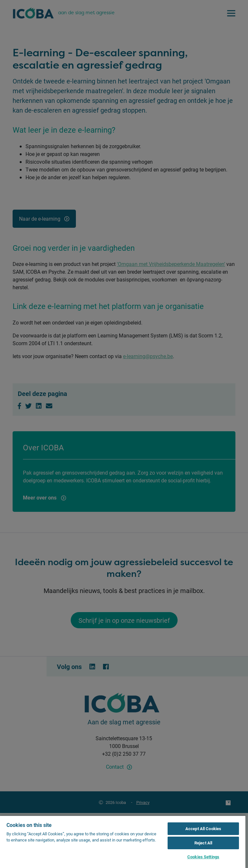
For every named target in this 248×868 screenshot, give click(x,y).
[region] (123, 842)
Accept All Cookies (203, 829)
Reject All (203, 843)
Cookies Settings (203, 857)
